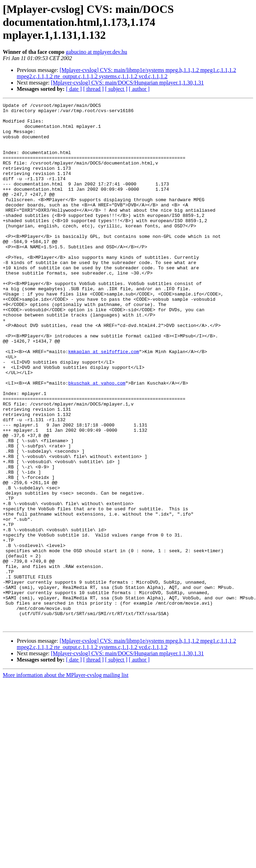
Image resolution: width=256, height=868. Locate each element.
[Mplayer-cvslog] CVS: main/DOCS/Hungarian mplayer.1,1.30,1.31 (127, 83)
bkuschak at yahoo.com (97, 439)
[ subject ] (116, 89)
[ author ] (139, 89)
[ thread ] (93, 89)
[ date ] (74, 89)
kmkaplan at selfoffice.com (104, 402)
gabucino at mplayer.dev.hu (96, 52)
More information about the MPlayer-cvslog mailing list (66, 780)
